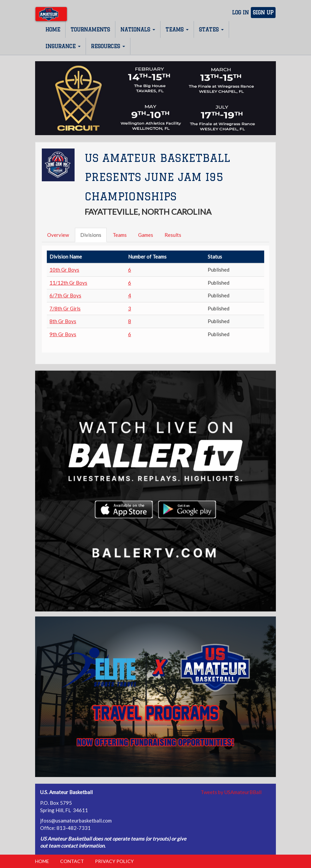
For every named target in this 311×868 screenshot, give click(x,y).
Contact (72, 861)
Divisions (91, 235)
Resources (108, 46)
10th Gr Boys (64, 270)
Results (173, 235)
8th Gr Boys (63, 321)
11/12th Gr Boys (68, 283)
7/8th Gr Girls (65, 308)
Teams (177, 30)
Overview (58, 235)
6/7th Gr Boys (65, 295)
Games (146, 235)
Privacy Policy (114, 861)
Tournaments (90, 30)
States (211, 30)
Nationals (138, 30)
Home (53, 30)
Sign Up (263, 13)
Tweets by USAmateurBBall (231, 792)
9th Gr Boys (63, 334)
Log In (240, 13)
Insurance (63, 46)
